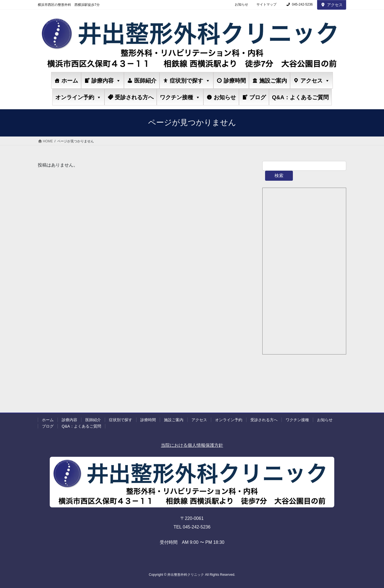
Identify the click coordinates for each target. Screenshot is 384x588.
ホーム (70, 81)
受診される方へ (134, 97)
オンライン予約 (78, 97)
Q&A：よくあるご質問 (300, 97)
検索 (279, 176)
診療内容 (106, 80)
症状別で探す (190, 80)
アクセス (332, 5)
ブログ (258, 97)
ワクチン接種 (180, 97)
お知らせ (241, 4)
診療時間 (235, 81)
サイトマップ (266, 4)
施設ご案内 (273, 81)
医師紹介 (145, 81)
